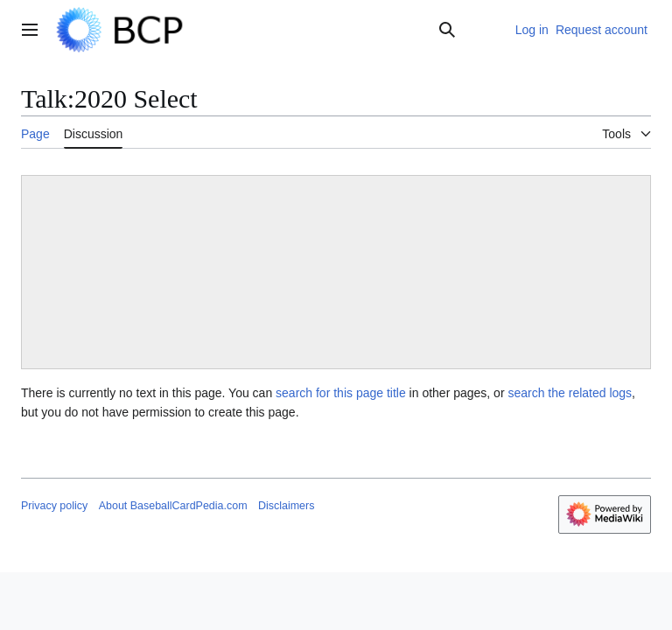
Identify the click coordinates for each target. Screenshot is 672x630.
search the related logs (570, 393)
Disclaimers (286, 506)
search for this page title (341, 393)
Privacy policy (54, 506)
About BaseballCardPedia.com (173, 506)
